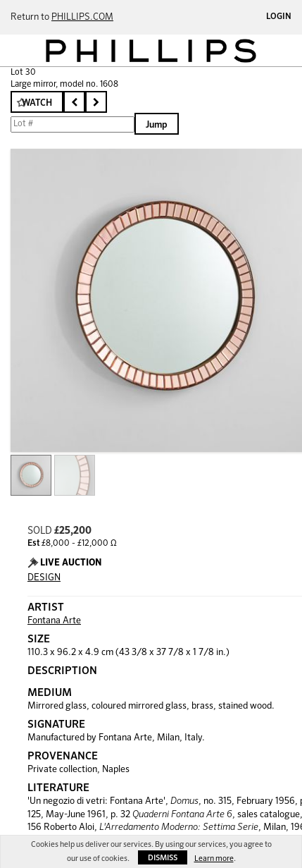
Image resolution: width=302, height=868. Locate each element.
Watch (37, 103)
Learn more (214, 858)
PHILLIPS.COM (82, 17)
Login (279, 17)
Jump (157, 125)
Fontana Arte (54, 621)
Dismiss (163, 858)
